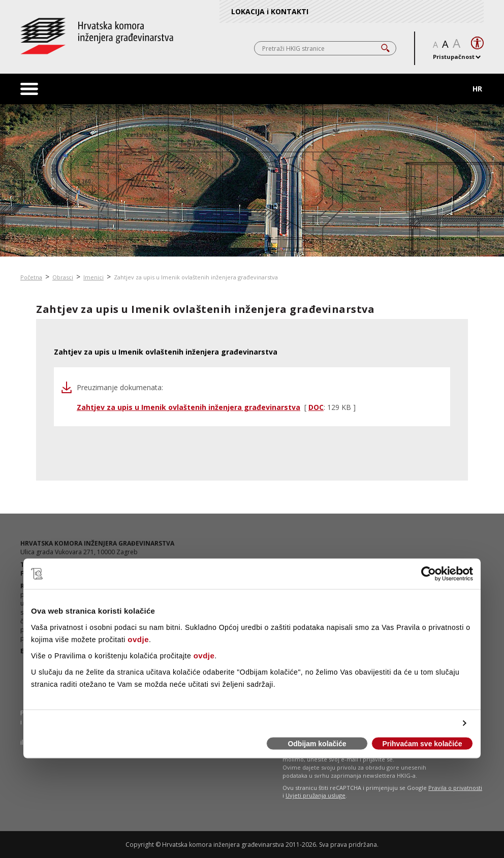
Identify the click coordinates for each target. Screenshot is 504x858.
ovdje (138, 639)
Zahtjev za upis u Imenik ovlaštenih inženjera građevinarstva (196, 277)
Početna (31, 277)
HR (477, 89)
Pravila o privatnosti (455, 788)
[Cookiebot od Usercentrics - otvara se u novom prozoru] (429, 574)
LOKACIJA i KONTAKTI (270, 11)
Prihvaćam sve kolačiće (422, 744)
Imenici (93, 277)
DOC (316, 407)
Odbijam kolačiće (317, 744)
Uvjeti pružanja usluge (316, 795)
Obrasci (63, 277)
